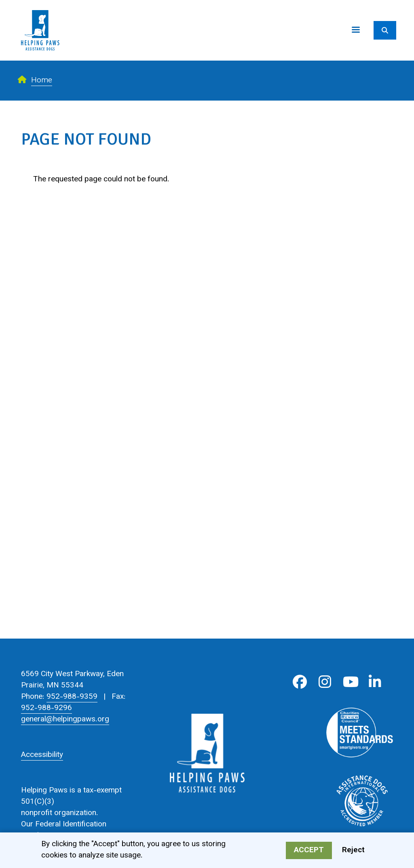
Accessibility (42, 755)
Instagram (325, 682)
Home (42, 81)
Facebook (300, 682)
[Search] (385, 30)
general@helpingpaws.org (65, 720)
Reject (353, 852)
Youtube (350, 682)
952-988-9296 (46, 708)
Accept (309, 852)
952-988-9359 (72, 697)
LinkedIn (375, 682)
